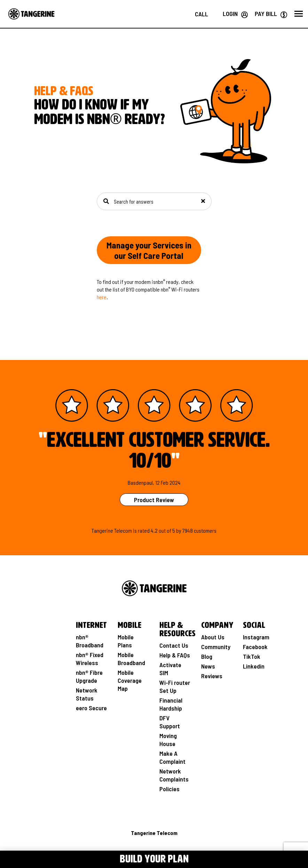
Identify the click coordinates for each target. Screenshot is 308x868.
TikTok (252, 656)
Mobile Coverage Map (130, 680)
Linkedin (254, 666)
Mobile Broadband (131, 659)
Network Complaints (174, 775)
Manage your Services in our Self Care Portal (149, 250)
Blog (207, 656)
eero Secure (91, 708)
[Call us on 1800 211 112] (202, 14)
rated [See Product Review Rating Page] (144, 530)
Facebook (255, 647)
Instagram (256, 637)
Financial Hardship (171, 704)
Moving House (168, 740)
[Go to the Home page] (31, 14)
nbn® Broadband (90, 641)
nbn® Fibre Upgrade (89, 676)
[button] (299, 14)
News (208, 666)
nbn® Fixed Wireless (90, 659)
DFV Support (170, 722)
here (102, 297)
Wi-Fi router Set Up (175, 686)
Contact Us (174, 645)
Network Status (87, 694)
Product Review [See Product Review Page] (154, 500)
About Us (213, 637)
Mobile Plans (126, 641)
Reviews (212, 676)
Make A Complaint (172, 757)
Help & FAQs (175, 655)
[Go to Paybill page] (271, 14)
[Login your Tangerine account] (235, 14)
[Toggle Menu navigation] (31, 858)
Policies (169, 789)
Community (216, 647)
